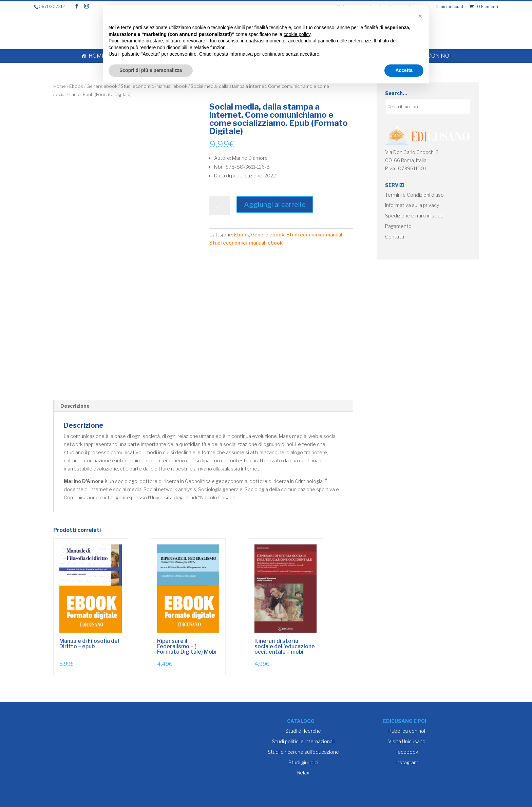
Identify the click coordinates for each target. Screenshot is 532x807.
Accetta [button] (404, 70)
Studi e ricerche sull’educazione (303, 752)
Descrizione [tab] (75, 406)
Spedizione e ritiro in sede (414, 216)
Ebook (76, 86)
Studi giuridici (303, 762)
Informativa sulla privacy (412, 205)
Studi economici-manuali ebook (246, 243)
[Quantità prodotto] (220, 206)
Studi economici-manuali (315, 235)
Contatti (395, 237)
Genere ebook (268, 235)
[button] (420, 16)
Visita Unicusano (407, 741)
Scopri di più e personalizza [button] (151, 70)
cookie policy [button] (297, 34)
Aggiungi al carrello (275, 205)
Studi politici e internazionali (303, 741)
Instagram (407, 762)
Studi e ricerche (303, 731)
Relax (303, 773)
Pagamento (398, 226)
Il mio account (450, 7)
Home (97, 56)
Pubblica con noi (407, 731)
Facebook (407, 752)
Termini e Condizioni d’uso (414, 195)
